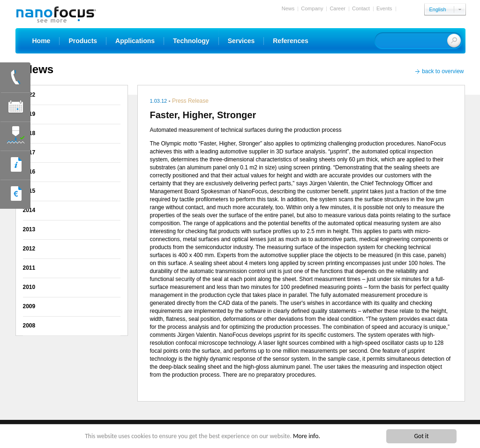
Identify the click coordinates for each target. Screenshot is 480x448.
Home (41, 41)
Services (241, 41)
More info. (307, 436)
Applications (135, 41)
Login (405, 8)
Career (337, 8)
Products (83, 41)
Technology (191, 41)
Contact (361, 8)
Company (312, 8)
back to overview (443, 71)
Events (384, 8)
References (291, 41)
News (288, 8)
